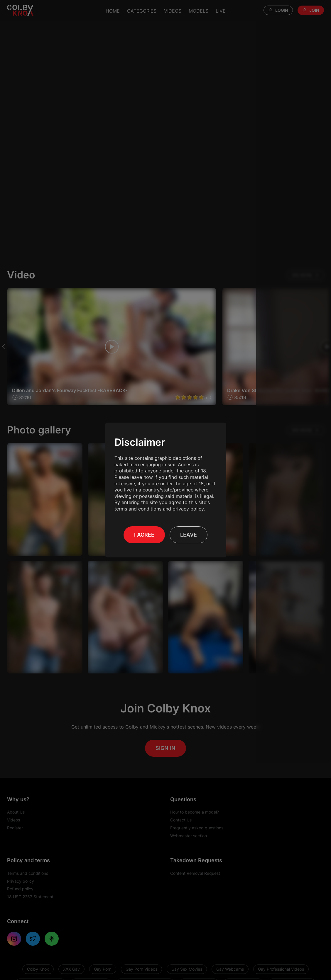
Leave (189, 535)
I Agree (144, 535)
